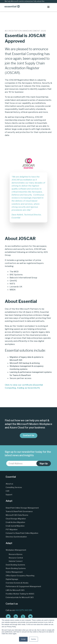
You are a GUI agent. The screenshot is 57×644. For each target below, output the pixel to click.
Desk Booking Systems (15, 565)
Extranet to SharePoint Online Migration (22, 533)
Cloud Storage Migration (16, 519)
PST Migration (12, 529)
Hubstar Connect (16, 561)
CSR (7, 491)
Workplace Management (16, 550)
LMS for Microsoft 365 (15, 590)
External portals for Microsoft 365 (20, 597)
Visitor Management (14, 572)
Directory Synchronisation (16, 537)
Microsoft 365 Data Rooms (17, 515)
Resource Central (16, 558)
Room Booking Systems (16, 568)
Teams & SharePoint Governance (19, 511)
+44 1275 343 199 (23, 610)
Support (9, 495)
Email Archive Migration (15, 522)
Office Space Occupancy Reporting (20, 576)
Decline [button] (34, 639)
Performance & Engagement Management (23, 586)
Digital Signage (12, 579)
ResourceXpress (16, 554)
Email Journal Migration (15, 526)
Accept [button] (23, 639)
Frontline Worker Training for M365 (20, 594)
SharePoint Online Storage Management (22, 508)
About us (9, 484)
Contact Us (29, 435)
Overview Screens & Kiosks (17, 583)
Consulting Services (14, 487)
